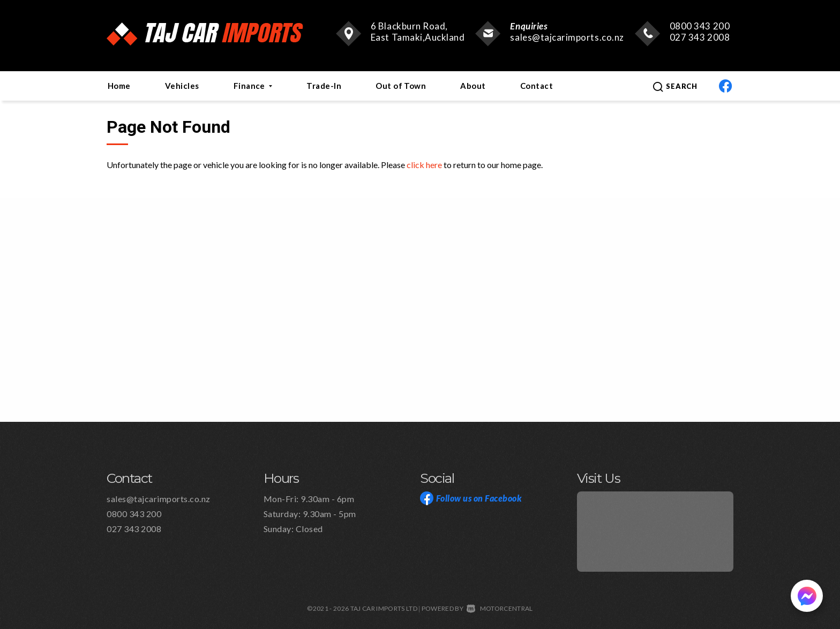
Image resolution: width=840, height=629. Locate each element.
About (473, 86)
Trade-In (324, 86)
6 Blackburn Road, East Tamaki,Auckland (418, 32)
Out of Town (401, 86)
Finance (253, 86)
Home (119, 86)
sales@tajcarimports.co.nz (567, 37)
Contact (537, 86)
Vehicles (182, 86)
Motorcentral (500, 608)
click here (424, 165)
